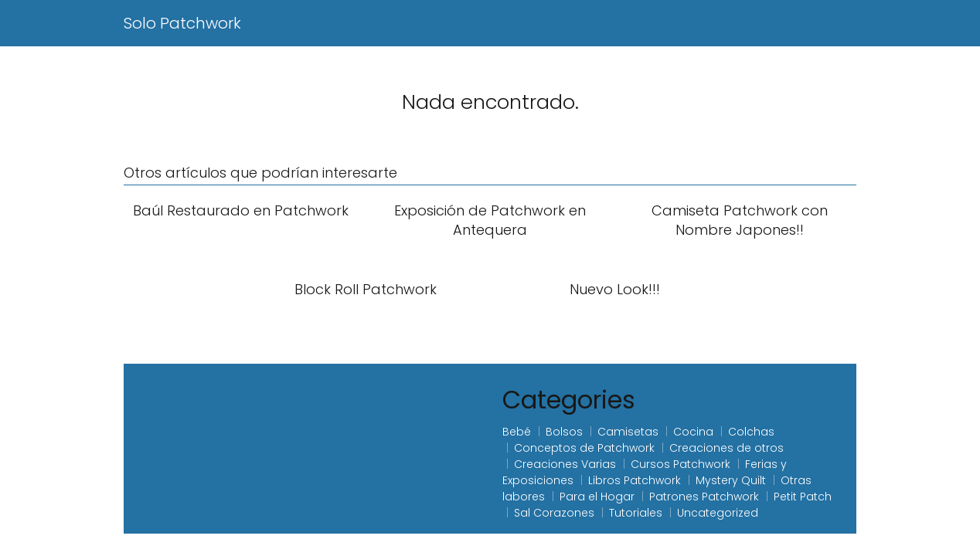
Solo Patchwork (182, 23)
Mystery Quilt (731, 480)
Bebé (517, 432)
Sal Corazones (554, 513)
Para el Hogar (597, 497)
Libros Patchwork (635, 480)
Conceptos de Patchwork (584, 448)
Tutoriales (636, 513)
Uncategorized (718, 513)
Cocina (693, 432)
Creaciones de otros (726, 448)
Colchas (751, 432)
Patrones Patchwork (704, 497)
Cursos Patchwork (681, 464)
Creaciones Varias (565, 464)
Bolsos (564, 432)
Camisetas (628, 432)
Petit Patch (803, 497)
